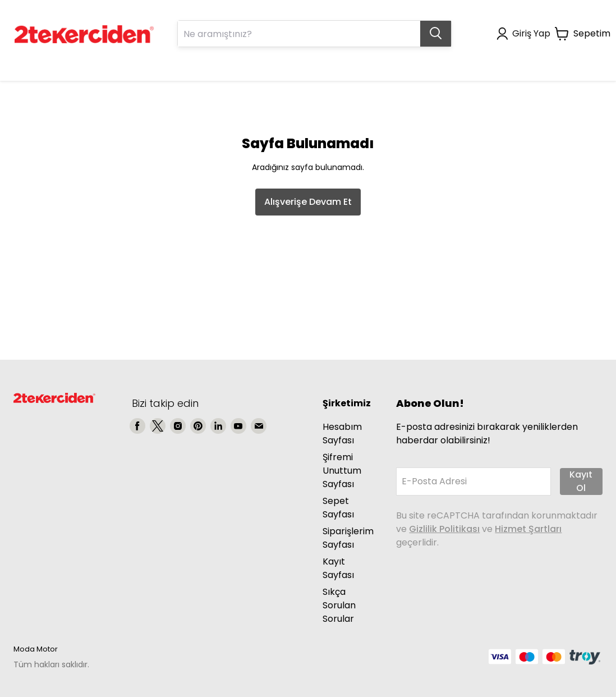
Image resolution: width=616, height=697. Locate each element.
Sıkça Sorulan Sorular (339, 605)
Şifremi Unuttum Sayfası (342, 471)
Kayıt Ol (581, 481)
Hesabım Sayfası (342, 434)
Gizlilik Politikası (444, 529)
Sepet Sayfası (338, 508)
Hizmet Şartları (528, 529)
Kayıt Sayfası (338, 568)
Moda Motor (36, 649)
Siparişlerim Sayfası (348, 538)
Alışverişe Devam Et (308, 202)
